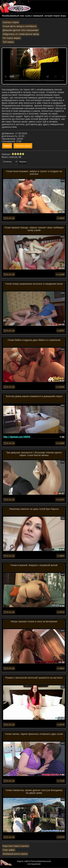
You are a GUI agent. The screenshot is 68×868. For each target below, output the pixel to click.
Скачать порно (11, 22)
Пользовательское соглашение (39, 863)
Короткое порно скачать (16, 846)
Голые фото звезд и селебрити (20, 26)
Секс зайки (9, 850)
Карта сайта (24, 861)
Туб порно (8, 42)
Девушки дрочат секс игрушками (21, 30)
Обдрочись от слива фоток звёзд (21, 34)
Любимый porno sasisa (15, 854)
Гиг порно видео (12, 38)
